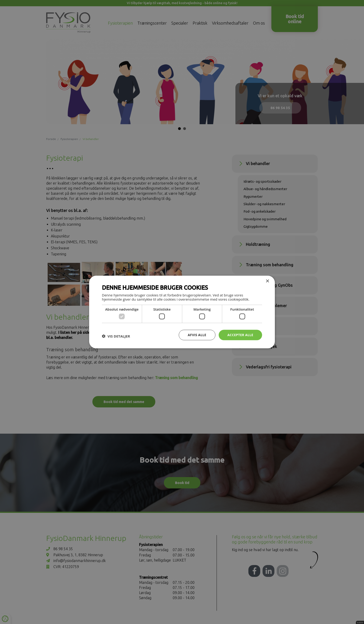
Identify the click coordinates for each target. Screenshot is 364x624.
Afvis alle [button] (197, 335)
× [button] (267, 281)
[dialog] (182, 312)
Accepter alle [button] (240, 335)
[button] (116, 336)
